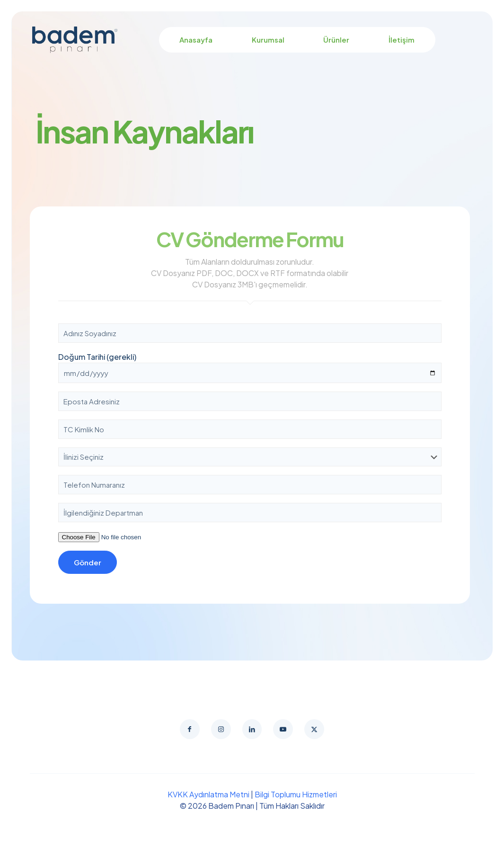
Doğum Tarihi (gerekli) (250, 367)
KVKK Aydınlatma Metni (208, 797)
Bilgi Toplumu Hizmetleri (296, 797)
